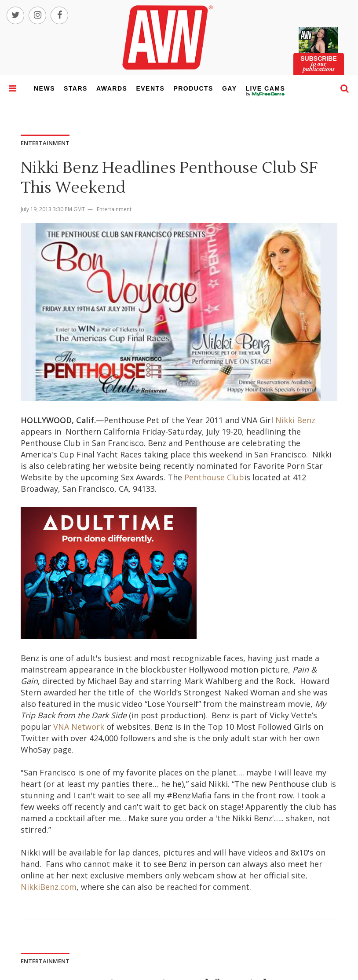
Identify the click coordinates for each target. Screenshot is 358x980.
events (150, 88)
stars (76, 88)
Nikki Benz (295, 420)
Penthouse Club (214, 477)
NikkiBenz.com (49, 887)
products (193, 88)
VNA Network (79, 727)
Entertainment (114, 209)
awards (112, 88)
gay (230, 88)
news (44, 88)
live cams (266, 94)
